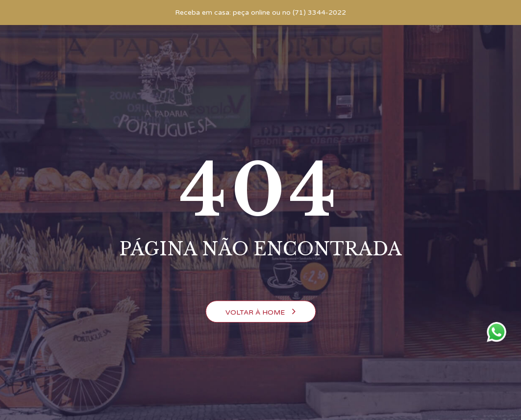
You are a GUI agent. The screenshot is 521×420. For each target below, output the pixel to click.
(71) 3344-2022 (319, 12)
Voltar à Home (260, 312)
